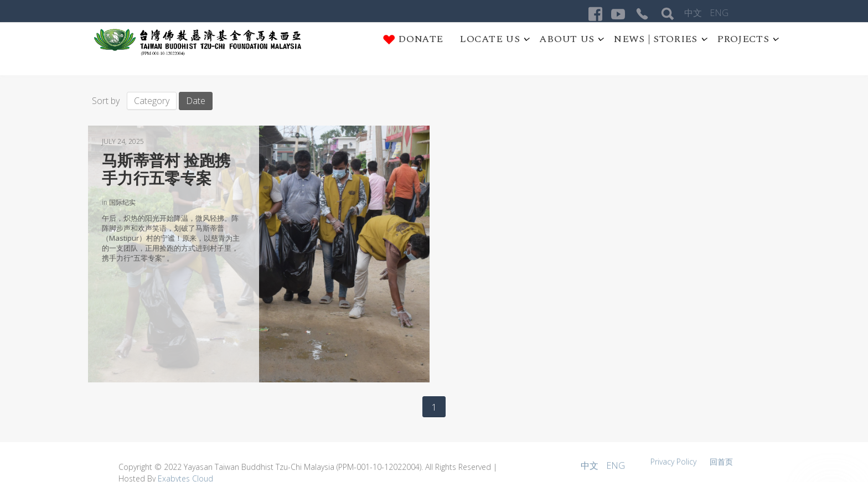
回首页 (721, 465)
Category (152, 101)
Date (196, 101)
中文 (694, 13)
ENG (719, 13)
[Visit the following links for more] (595, 14)
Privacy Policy (675, 465)
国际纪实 (122, 202)
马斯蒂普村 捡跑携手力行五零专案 (166, 170)
